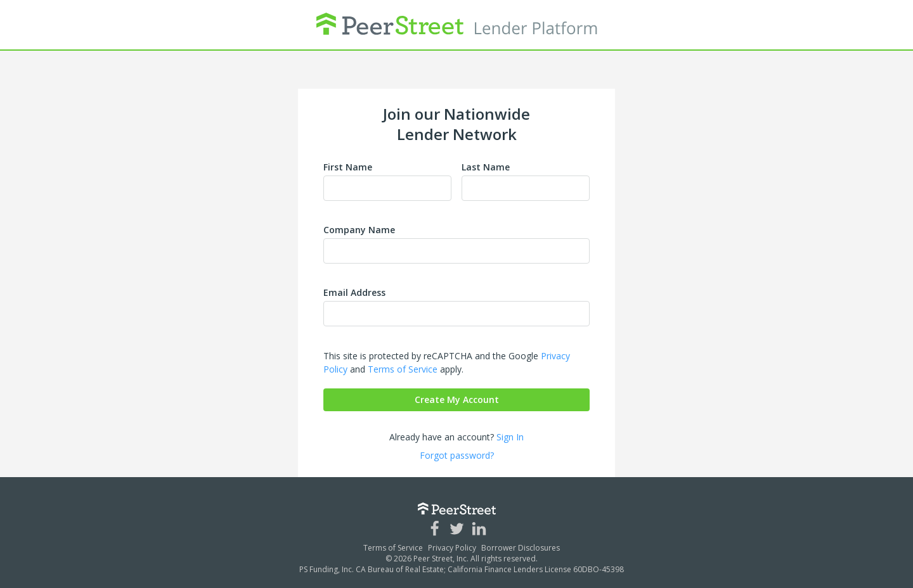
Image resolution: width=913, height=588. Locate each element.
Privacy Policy (452, 548)
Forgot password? (457, 455)
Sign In (510, 437)
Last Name (486, 167)
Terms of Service (403, 369)
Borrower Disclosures (521, 548)
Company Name (359, 230)
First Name (348, 167)
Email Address (354, 292)
